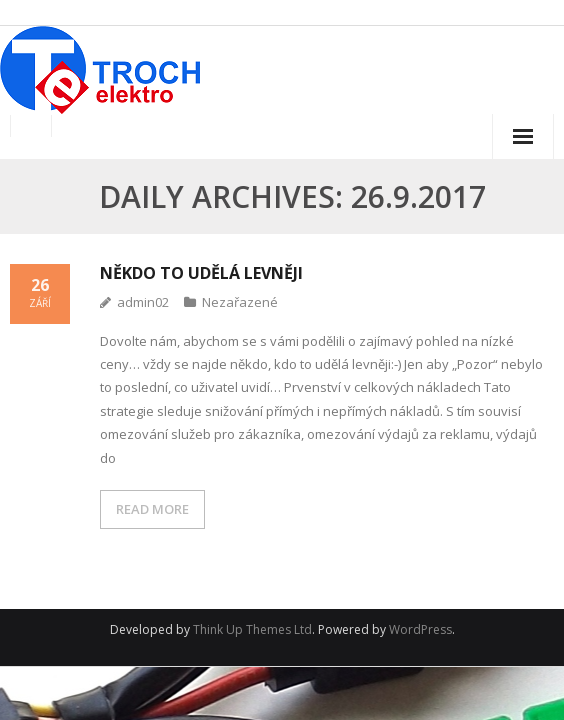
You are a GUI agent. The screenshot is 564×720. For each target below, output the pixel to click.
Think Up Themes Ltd (252, 629)
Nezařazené (240, 302)
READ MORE (152, 509)
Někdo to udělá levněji (201, 273)
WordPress (420, 629)
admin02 (143, 302)
